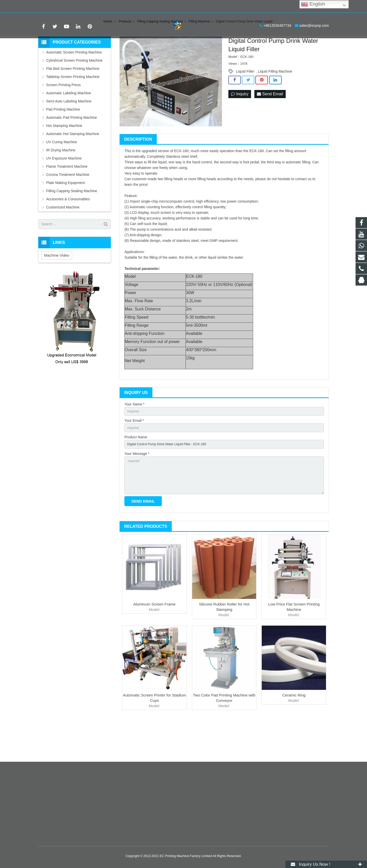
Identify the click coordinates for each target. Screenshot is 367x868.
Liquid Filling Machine (275, 102)
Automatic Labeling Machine (69, 124)
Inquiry (240, 125)
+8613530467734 (56, 6)
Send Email (270, 125)
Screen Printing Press (63, 115)
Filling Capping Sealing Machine (72, 221)
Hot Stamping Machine (64, 156)
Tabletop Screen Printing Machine (73, 107)
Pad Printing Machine (63, 140)
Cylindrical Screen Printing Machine (74, 91)
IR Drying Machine (61, 181)
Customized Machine (63, 238)
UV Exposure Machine (64, 189)
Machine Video (57, 286)
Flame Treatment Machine (67, 197)
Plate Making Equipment (65, 213)
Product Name (136, 470)
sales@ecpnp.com (93, 6)
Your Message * (137, 488)
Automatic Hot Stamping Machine (73, 164)
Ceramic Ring (294, 734)
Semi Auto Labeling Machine (69, 132)
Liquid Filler (245, 102)
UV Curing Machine (62, 173)
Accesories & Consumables (68, 230)
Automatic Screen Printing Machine (74, 83)
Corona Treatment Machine (68, 205)
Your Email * (134, 452)
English (313, 4)
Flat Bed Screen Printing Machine (73, 99)
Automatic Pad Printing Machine (71, 148)
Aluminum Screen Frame (154, 643)
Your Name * (134, 435)
